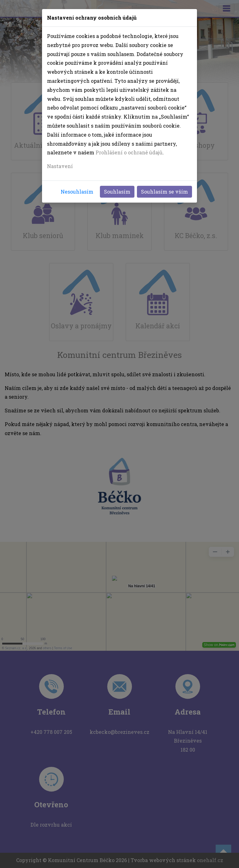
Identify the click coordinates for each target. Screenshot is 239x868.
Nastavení (60, 166)
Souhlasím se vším (164, 192)
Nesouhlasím (77, 192)
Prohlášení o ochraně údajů (129, 152)
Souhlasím (117, 192)
